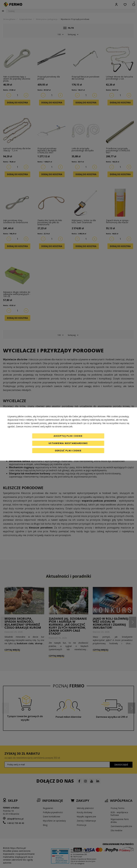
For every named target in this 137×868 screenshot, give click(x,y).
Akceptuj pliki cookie (68, 436)
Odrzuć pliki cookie (68, 451)
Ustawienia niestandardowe (68, 443)
